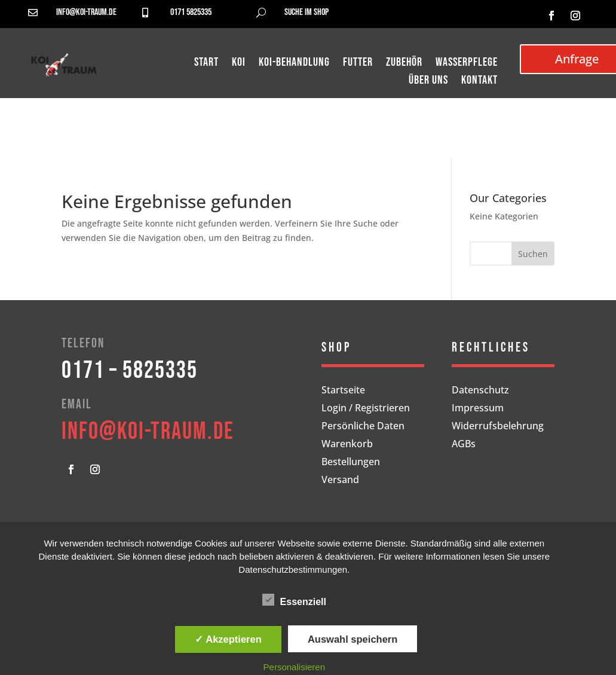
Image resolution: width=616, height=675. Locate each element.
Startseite (343, 391)
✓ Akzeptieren (228, 639)
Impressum (478, 409)
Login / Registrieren (366, 409)
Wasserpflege (467, 64)
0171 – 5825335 (130, 371)
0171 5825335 (191, 12)
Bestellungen (351, 463)
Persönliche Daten (363, 427)
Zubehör (404, 64)
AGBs (464, 445)
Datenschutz (480, 391)
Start (206, 64)
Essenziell (294, 600)
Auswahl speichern (353, 639)
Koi (239, 64)
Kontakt (479, 82)
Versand (340, 481)
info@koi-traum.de (86, 12)
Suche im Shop (307, 12)
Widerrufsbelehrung (498, 427)
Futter (358, 64)
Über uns (428, 82)
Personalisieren (294, 667)
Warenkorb (347, 445)
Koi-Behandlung (294, 64)
